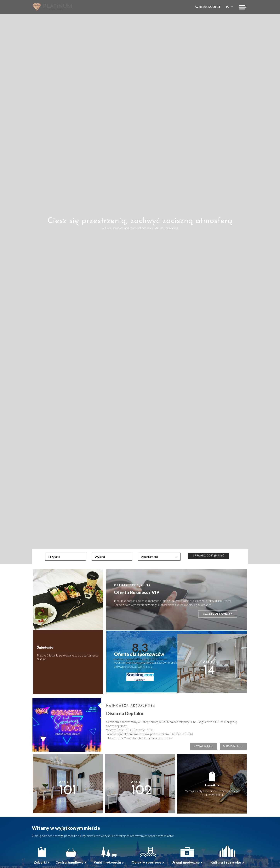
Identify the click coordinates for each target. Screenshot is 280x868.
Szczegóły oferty (218, 614)
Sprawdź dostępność (210, 556)
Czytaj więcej (193, 748)
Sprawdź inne (230, 748)
